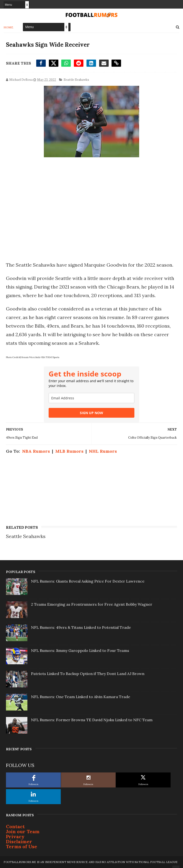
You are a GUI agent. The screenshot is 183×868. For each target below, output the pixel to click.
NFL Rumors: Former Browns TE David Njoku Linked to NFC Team (92, 720)
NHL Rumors (103, 451)
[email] (91, 398)
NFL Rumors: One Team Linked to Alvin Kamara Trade (81, 697)
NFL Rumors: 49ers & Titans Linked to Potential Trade (81, 627)
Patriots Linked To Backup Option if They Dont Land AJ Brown (88, 674)
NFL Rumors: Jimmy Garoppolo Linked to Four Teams (80, 650)
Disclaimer (19, 841)
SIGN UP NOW (91, 413)
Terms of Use (22, 846)
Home (8, 27)
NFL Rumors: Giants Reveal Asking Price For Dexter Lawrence (88, 581)
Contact (15, 826)
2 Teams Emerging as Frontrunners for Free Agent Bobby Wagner (92, 604)
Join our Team (23, 831)
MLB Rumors (69, 451)
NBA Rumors (36, 451)
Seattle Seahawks (76, 80)
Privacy (15, 836)
